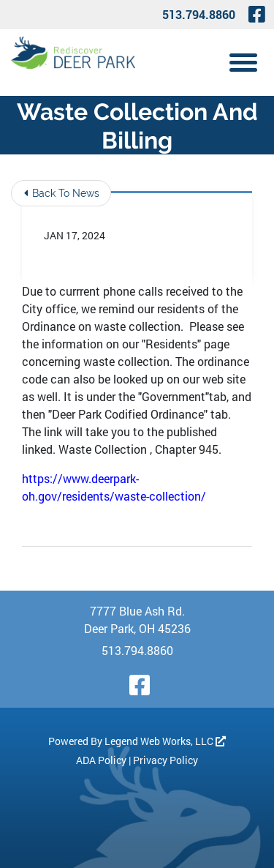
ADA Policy (101, 760)
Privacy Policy (165, 760)
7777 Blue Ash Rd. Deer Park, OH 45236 (137, 620)
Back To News (62, 193)
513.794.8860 (199, 14)
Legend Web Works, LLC (165, 741)
